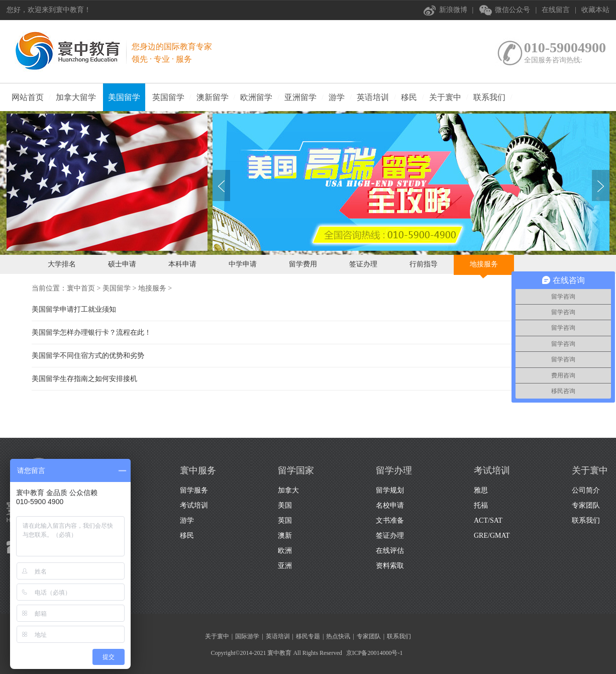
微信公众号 (512, 10)
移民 (409, 97)
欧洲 (285, 551)
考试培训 (194, 505)
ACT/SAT (488, 520)
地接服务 (484, 264)
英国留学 (168, 97)
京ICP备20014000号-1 (375, 653)
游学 (337, 97)
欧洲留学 (256, 97)
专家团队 (586, 505)
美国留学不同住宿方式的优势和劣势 (88, 356)
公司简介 (586, 490)
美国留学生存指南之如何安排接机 (84, 379)
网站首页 (28, 97)
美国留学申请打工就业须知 (74, 309)
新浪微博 (453, 10)
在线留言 (556, 10)
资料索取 (390, 566)
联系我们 (489, 97)
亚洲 (285, 566)
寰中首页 (81, 288)
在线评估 (390, 551)
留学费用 (303, 264)
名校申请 (390, 505)
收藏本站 (595, 10)
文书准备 (390, 520)
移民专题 (308, 636)
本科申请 (182, 264)
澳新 (285, 536)
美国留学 (124, 97)
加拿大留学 (76, 97)
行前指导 (424, 264)
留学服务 (194, 490)
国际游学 (247, 636)
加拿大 (288, 490)
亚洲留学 (300, 97)
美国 (285, 505)
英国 (285, 520)
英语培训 (373, 97)
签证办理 (363, 264)
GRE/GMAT (492, 536)
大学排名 (62, 264)
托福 (481, 505)
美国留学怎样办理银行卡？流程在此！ (91, 332)
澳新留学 (213, 97)
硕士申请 (122, 264)
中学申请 (243, 264)
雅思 (481, 490)
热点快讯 (338, 636)
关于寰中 (445, 97)
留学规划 (390, 490)
